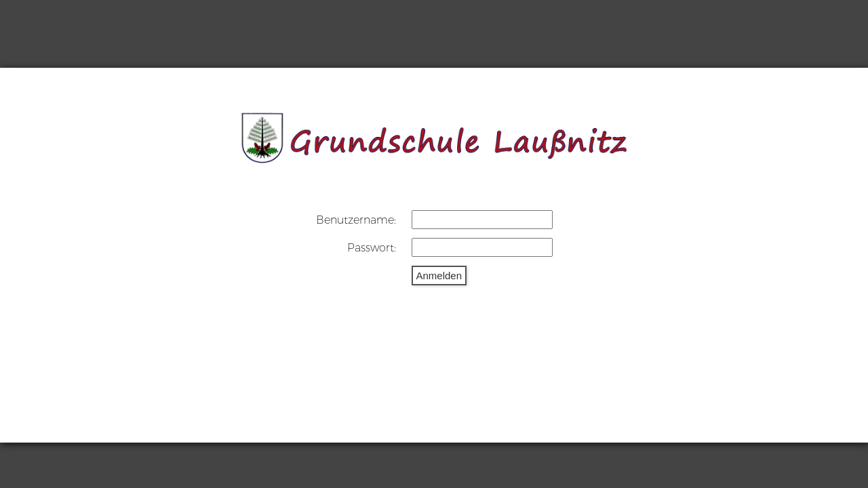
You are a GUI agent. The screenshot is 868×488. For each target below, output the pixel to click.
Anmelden (439, 276)
